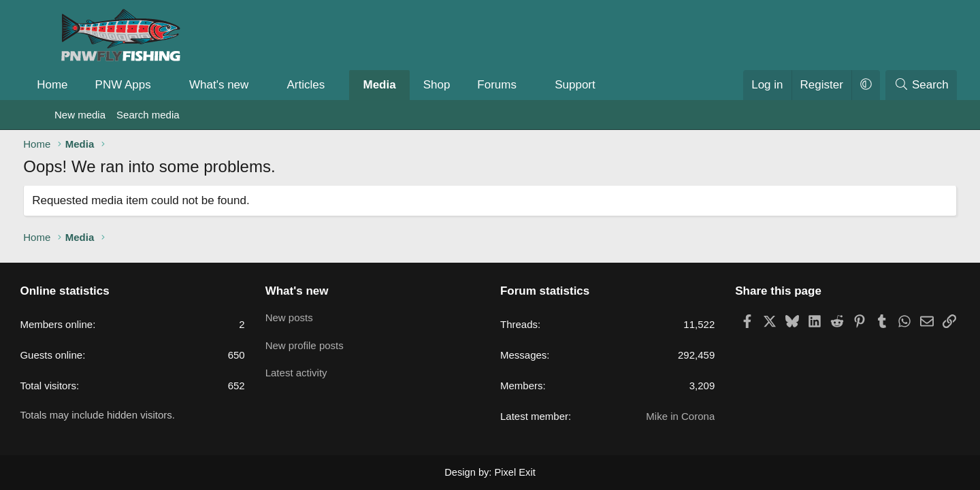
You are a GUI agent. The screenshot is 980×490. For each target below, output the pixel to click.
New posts (308, 317)
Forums (528, 85)
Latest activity (315, 370)
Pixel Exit (514, 472)
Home (83, 85)
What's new (250, 85)
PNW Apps (154, 85)
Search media (148, 115)
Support (606, 85)
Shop (468, 85)
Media (410, 85)
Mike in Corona (662, 417)
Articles (337, 85)
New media (80, 115)
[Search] (890, 85)
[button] (195, 85)
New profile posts (324, 343)
